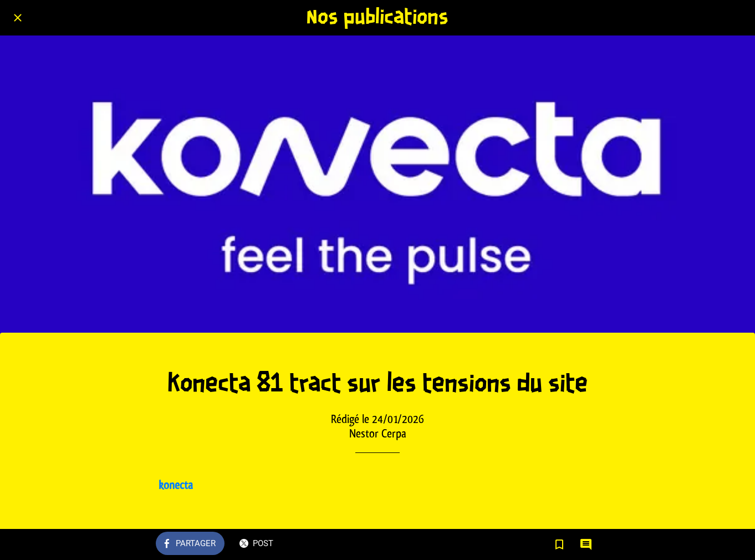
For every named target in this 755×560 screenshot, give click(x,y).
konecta (176, 485)
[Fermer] (18, 18)
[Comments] (586, 544)
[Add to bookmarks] (559, 544)
